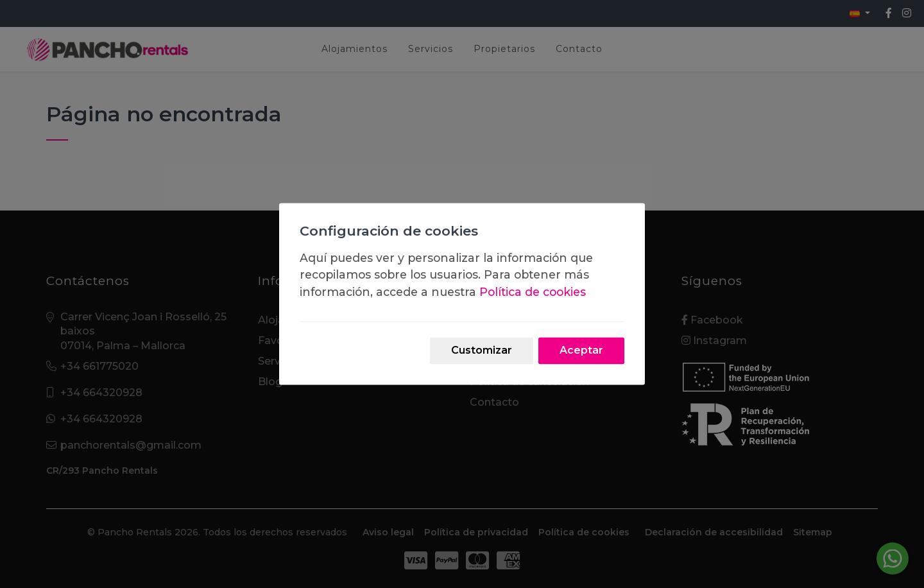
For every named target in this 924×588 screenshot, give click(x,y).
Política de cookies (533, 292)
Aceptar (581, 351)
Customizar (482, 351)
